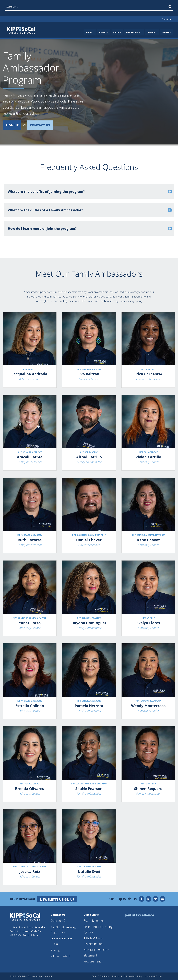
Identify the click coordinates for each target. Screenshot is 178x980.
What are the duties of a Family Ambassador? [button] (45, 210)
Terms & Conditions (101, 976)
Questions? (58, 920)
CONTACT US (40, 125)
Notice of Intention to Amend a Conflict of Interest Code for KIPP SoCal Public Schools (27, 931)
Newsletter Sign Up (57, 899)
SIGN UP (12, 125)
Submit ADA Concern (154, 976)
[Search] (170, 7)
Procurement (92, 961)
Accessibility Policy (134, 976)
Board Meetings (94, 920)
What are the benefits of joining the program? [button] (46, 191)
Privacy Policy (118, 976)
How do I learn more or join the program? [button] (42, 228)
